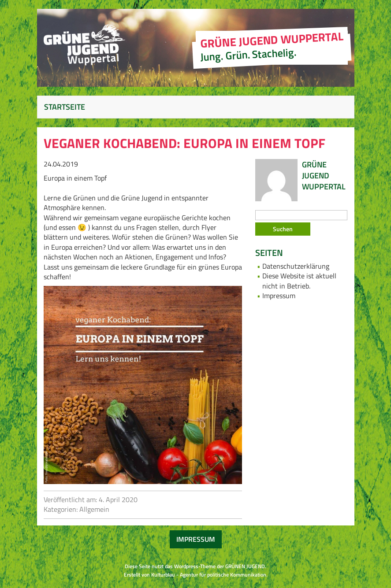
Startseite (65, 107)
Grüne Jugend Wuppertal (324, 176)
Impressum (279, 296)
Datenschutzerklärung (296, 266)
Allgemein (94, 509)
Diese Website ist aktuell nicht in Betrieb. (300, 281)
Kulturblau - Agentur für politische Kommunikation (209, 575)
